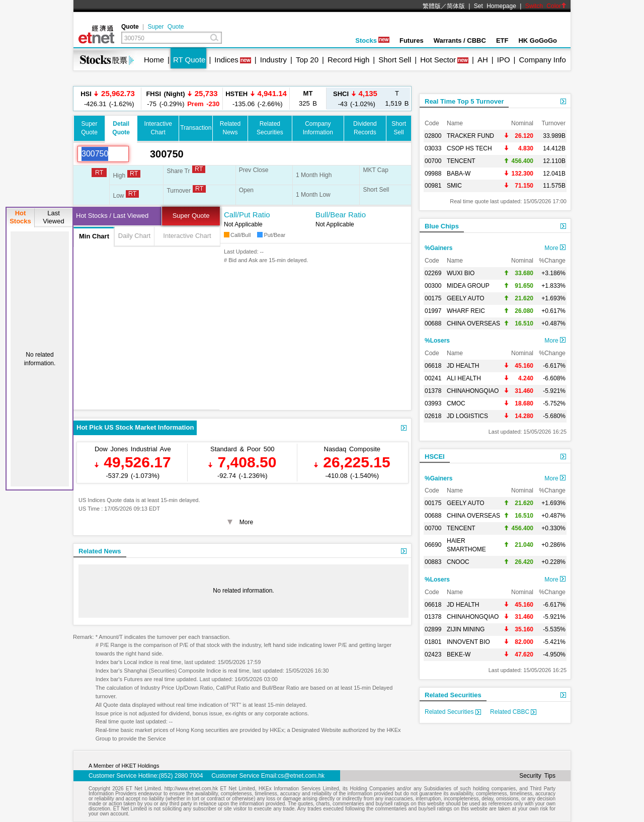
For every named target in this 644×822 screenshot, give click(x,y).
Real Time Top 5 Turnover (464, 101)
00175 (433, 298)
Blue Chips (442, 226)
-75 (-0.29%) (182, 98)
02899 (433, 629)
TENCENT (461, 161)
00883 (433, 562)
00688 (433, 323)
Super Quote (166, 27)
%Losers (437, 341)
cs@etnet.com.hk (301, 776)
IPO (504, 60)
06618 (433, 366)
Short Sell (395, 60)
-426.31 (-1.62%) (108, 98)
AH (483, 60)
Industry (273, 60)
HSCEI (435, 457)
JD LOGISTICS (467, 416)
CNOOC (458, 562)
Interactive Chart (187, 236)
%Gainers (438, 248)
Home (154, 60)
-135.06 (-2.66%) (256, 98)
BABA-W (459, 174)
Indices (226, 60)
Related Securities (453, 695)
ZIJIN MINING (466, 629)
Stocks (372, 40)
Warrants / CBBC (460, 40)
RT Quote (189, 60)
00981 (433, 186)
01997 (433, 311)
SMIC (454, 186)
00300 (433, 286)
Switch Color (546, 6)
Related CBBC (513, 712)
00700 (433, 161)
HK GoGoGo (538, 40)
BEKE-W (459, 654)
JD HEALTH (463, 366)
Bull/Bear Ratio (341, 215)
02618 (433, 416)
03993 (433, 403)
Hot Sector (438, 60)
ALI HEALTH (464, 378)
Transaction (196, 128)
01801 (433, 642)
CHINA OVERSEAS (473, 323)
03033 (433, 148)
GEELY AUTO (466, 298)
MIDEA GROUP (468, 286)
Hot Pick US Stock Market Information (135, 427)
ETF (502, 40)
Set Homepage (495, 6)
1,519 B (397, 98)
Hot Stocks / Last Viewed (112, 216)
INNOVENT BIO (468, 642)
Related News (100, 551)
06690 (433, 545)
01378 (433, 391)
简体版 (456, 6)
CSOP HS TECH (469, 148)
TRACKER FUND (470, 136)
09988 (433, 174)
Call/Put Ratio (247, 215)
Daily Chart (134, 236)
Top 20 (307, 60)
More (555, 248)
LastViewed (53, 217)
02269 (433, 273)
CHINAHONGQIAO (473, 391)
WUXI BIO (461, 273)
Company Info (542, 60)
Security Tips (537, 776)
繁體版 (432, 6)
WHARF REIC (466, 311)
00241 (433, 378)
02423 (433, 654)
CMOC (456, 403)
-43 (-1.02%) (355, 98)
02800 (433, 136)
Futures (412, 40)
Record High (348, 60)
